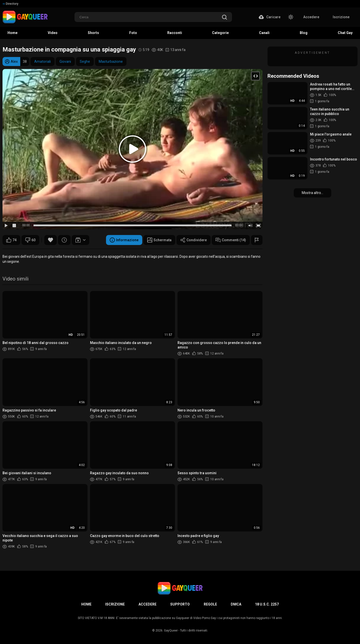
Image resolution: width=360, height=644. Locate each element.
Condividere (193, 240)
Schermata (159, 240)
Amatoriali (42, 61)
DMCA (236, 604)
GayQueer (171, 630)
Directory (10, 4)
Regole (210, 604)
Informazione (124, 240)
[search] (224, 18)
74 (11, 240)
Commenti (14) (231, 240)
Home (86, 604)
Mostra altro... (312, 193)
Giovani (65, 61)
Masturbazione (111, 61)
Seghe (85, 61)
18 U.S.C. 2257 (267, 604)
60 (30, 240)
